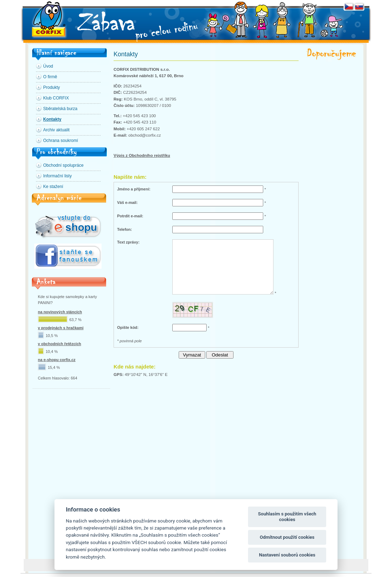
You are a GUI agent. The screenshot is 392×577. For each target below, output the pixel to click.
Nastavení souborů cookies (287, 555)
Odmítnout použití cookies (287, 537)
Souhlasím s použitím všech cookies (287, 517)
